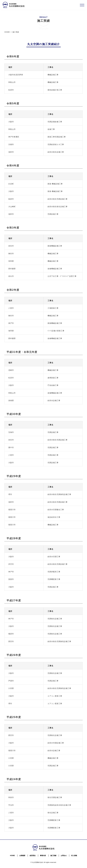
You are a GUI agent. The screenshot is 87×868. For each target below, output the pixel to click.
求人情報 (74, 855)
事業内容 (43, 855)
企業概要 (22, 855)
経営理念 (33, 855)
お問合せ (64, 855)
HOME (12, 855)
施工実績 (53, 855)
